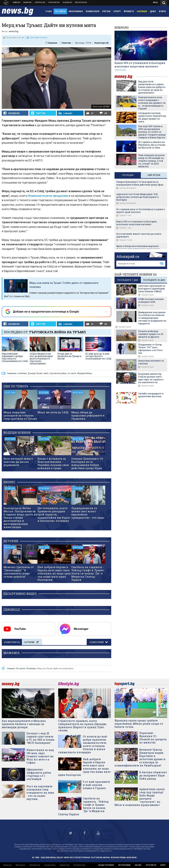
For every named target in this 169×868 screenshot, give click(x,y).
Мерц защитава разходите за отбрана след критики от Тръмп (20, 415)
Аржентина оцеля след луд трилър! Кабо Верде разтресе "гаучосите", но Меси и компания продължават (140, 797)
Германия (52, 43)
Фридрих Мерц (85, 373)
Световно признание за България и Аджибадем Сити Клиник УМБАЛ (152, 289)
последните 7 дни (128, 280)
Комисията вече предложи (48, 196)
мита (46, 373)
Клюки (40, 2)
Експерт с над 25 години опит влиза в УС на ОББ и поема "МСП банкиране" (40, 738)
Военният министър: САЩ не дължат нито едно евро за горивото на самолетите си (151, 378)
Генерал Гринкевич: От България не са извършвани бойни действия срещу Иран (87, 463)
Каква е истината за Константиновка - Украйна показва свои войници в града (53, 463)
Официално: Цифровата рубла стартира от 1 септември (39, 774)
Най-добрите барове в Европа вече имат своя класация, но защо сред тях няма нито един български (54, 573)
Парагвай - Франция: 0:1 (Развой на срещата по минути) (153, 738)
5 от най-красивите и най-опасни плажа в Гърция (96, 785)
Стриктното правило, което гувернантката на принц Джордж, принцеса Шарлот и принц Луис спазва (82, 725)
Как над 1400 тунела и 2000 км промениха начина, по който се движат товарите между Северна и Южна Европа (152, 132)
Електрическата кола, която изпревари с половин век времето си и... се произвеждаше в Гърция (152, 103)
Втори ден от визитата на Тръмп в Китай (69, 356)
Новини (17, 2)
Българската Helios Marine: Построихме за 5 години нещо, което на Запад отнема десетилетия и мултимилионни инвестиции (20, 518)
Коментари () (101, 43)
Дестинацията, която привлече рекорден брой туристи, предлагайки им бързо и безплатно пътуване (54, 514)
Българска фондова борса (81, 2)
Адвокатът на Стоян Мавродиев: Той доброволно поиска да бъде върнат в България (137, 197)
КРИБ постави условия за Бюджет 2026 (151, 300)
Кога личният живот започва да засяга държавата (18, 462)
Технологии (120, 70)
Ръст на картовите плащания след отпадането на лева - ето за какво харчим (40, 793)
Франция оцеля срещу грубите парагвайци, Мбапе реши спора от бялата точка (139, 724)
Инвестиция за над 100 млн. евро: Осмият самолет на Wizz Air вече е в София (40, 756)
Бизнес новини (27, 2)
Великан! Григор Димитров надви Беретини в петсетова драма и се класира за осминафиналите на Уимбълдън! (140, 757)
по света (72, 373)
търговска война (58, 373)
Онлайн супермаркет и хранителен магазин (151, 395)
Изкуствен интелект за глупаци (151, 362)
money (126, 77)
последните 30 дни (154, 280)
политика (22, 373)
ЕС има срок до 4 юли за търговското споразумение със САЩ (98, 356)
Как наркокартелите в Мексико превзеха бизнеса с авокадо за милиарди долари (24, 724)
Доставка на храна (67, 2)
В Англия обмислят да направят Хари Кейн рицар (153, 775)
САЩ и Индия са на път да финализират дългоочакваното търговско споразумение (41, 359)
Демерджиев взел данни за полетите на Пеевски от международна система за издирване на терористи (152, 318)
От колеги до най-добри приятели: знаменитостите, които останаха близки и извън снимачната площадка (83, 744)
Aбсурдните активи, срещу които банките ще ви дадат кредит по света (152, 117)
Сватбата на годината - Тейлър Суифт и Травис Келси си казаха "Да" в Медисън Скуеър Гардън (88, 573)
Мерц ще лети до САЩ (53, 412)
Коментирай (97, 642)
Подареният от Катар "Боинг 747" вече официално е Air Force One (150, 349)
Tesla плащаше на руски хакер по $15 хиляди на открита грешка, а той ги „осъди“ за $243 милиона (151, 161)
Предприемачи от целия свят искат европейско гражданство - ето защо (88, 513)
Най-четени (154, 175)
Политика (66, 43)
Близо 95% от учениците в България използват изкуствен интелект (140, 65)
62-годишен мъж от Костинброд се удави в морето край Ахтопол (141, 211)
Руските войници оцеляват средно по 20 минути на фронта (151, 334)
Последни (128, 175)
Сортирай (31, 642)
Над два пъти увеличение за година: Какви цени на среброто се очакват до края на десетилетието (152, 87)
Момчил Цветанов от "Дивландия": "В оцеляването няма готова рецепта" (19, 572)
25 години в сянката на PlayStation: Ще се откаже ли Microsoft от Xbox (152, 145)
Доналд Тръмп (35, 373)
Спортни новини (54, 2)
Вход (155, 2)
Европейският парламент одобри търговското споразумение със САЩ (15, 357)
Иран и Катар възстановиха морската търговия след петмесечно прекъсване (138, 247)
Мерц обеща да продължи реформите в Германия (88, 415)
